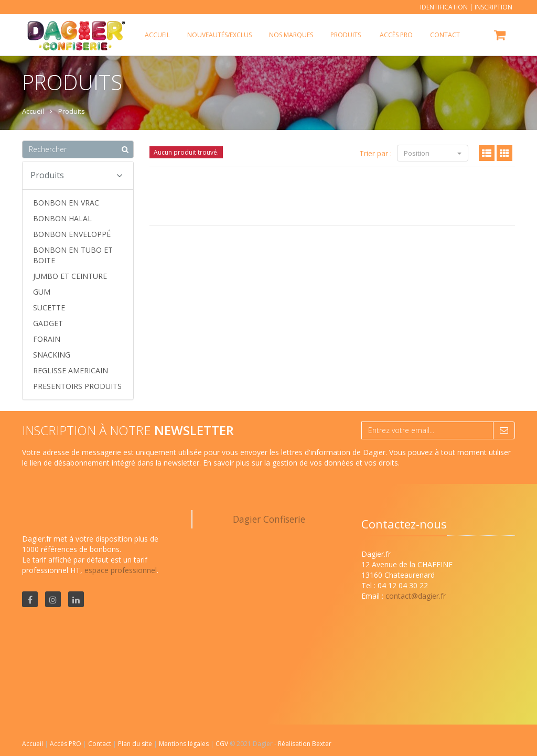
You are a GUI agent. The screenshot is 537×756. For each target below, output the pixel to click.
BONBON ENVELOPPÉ (72, 234)
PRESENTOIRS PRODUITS (77, 386)
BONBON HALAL (62, 218)
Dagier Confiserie (269, 519)
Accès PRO (66, 744)
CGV (223, 744)
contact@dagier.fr (416, 596)
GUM (42, 292)
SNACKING (52, 355)
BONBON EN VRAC (66, 203)
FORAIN (47, 339)
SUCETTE (49, 307)
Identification (444, 7)
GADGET (48, 323)
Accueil (33, 744)
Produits (346, 35)
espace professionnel (121, 570)
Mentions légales (185, 744)
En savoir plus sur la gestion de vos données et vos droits (300, 463)
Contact (100, 744)
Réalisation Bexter (305, 744)
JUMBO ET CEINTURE (70, 276)
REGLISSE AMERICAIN (71, 370)
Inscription (493, 7)
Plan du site (136, 744)
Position (433, 153)
